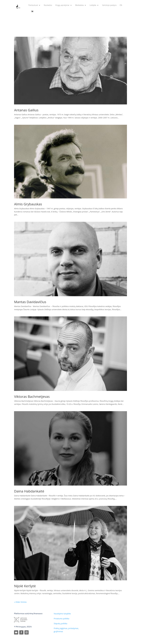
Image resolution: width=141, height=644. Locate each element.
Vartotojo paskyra (109, 5)
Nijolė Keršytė (25, 586)
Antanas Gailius (26, 110)
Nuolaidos (48, 5)
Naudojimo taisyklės (62, 614)
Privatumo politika (61, 619)
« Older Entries (20, 602)
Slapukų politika (60, 623)
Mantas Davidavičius (30, 302)
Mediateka (79, 5)
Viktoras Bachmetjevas (32, 396)
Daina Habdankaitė (29, 491)
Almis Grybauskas (28, 204)
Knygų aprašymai (62, 5)
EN (121, 5)
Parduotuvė (33, 5)
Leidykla (93, 5)
